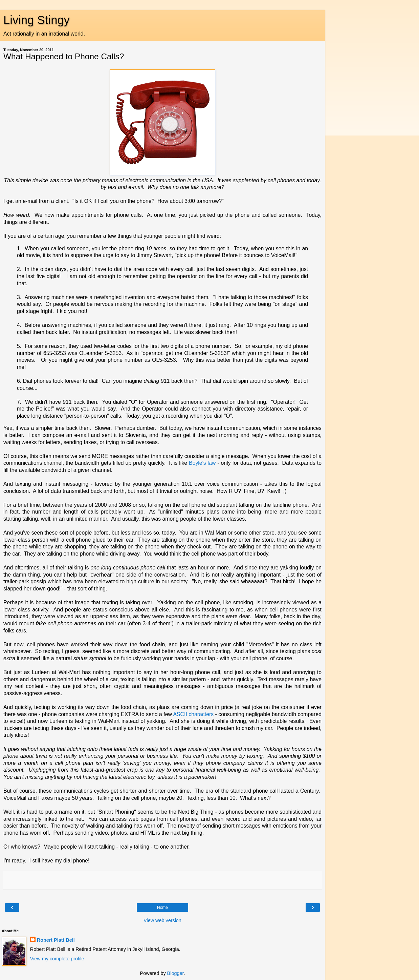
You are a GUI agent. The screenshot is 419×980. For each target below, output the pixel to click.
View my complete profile (57, 959)
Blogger (175, 973)
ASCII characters (193, 714)
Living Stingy (37, 20)
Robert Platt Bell (56, 940)
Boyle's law (202, 463)
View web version (162, 920)
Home (162, 908)
